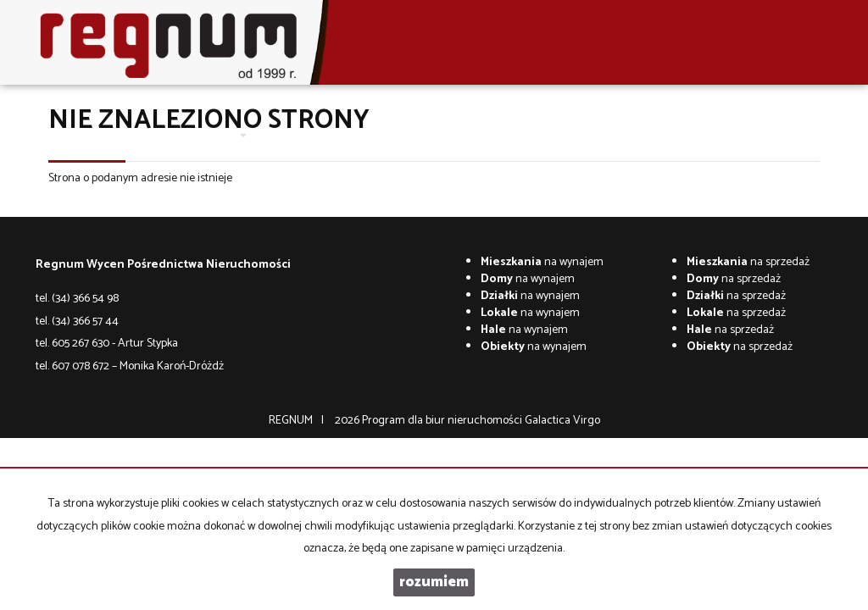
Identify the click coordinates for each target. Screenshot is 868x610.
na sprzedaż (748, 262)
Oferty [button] (223, 135)
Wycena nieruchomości (319, 135)
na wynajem (542, 262)
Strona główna (97, 135)
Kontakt (415, 135)
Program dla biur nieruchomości (443, 421)
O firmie (169, 135)
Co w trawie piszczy (496, 135)
